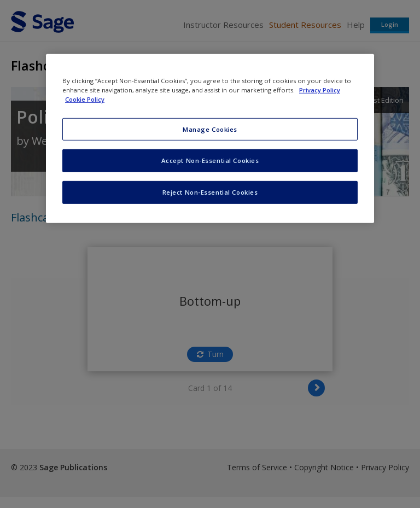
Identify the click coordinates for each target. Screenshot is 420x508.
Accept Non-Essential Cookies (210, 160)
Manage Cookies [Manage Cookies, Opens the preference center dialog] (210, 129)
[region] (210, 139)
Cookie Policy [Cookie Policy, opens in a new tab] (85, 99)
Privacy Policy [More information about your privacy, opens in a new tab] (320, 90)
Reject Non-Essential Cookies (210, 192)
